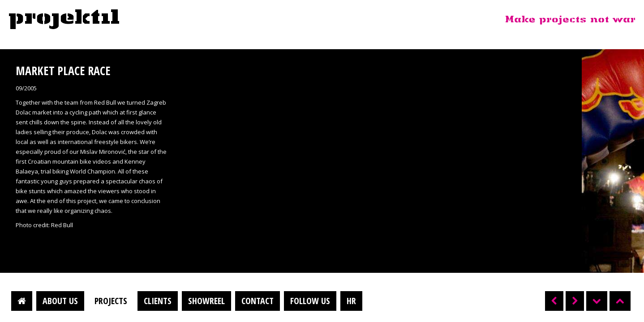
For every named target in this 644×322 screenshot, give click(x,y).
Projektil (64, 20)
